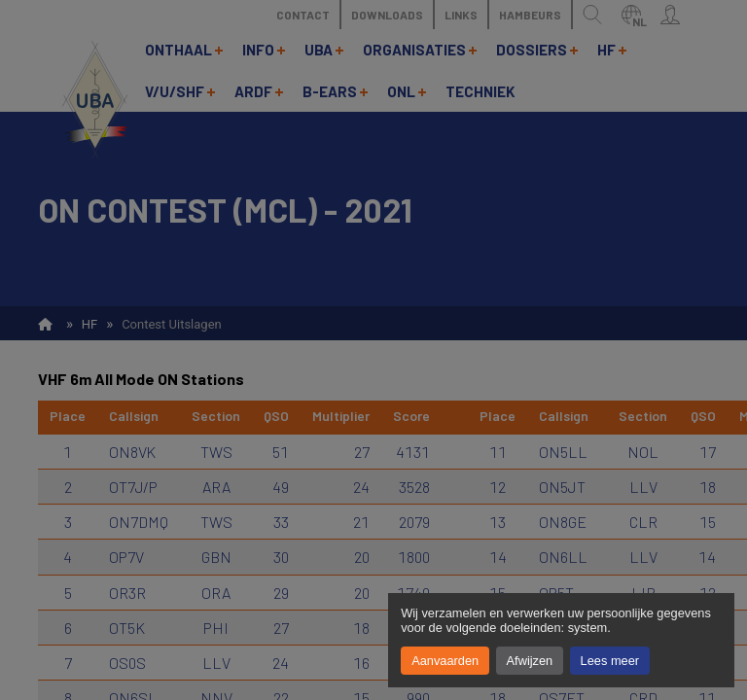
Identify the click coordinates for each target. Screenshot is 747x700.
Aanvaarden (445, 661)
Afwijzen (530, 661)
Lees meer (610, 661)
